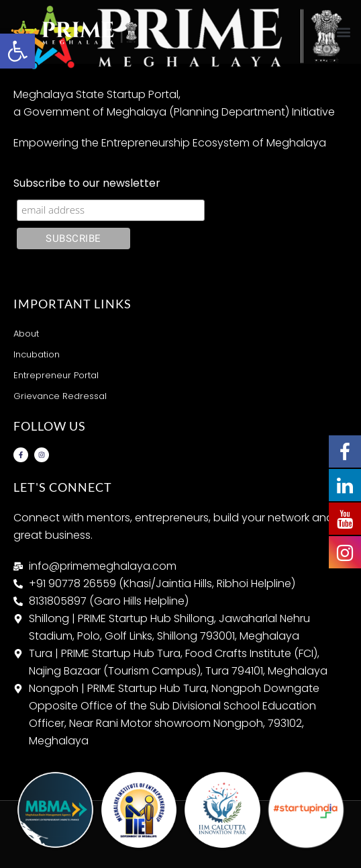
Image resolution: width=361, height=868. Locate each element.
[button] (343, 32)
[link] (17, 51)
